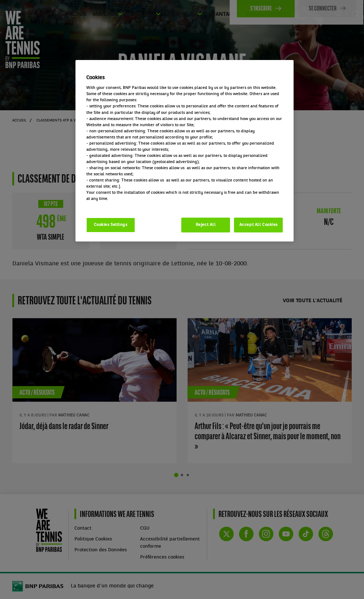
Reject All (206, 225)
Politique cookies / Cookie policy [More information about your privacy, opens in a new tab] (118, 205)
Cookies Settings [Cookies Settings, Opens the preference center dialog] (111, 225)
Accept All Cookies (259, 225)
